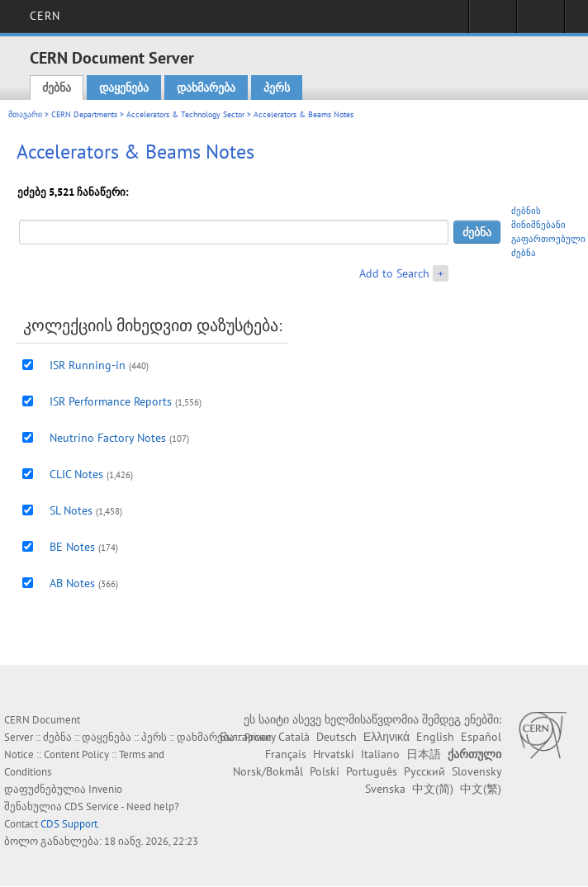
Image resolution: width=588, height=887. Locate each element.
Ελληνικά (386, 737)
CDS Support (69, 824)
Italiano (380, 754)
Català (294, 737)
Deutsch (337, 737)
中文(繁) (481, 789)
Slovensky (477, 771)
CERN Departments (84, 114)
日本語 (424, 754)
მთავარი (25, 114)
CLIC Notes (76, 474)
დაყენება (124, 88)
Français (286, 754)
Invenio (105, 789)
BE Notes (72, 547)
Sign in (493, 21)
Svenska (385, 789)
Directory (541, 21)
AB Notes (72, 583)
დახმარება (206, 88)
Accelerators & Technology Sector (185, 114)
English (435, 737)
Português (372, 771)
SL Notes (71, 510)
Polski (325, 771)
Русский (424, 771)
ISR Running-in (88, 365)
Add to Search (394, 273)
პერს (277, 88)
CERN (45, 16)
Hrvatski (334, 754)
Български (246, 737)
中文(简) (433, 789)
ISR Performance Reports (111, 401)
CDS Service (92, 806)
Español (481, 737)
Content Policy (76, 754)
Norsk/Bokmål (268, 771)
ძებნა (57, 88)
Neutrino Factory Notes (108, 438)
